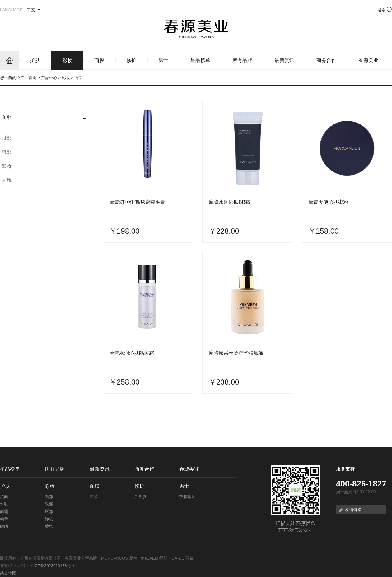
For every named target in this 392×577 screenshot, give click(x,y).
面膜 (99, 60)
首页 (32, 78)
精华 (4, 519)
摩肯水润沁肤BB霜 (229, 202)
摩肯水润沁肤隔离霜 (132, 353)
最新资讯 (284, 60)
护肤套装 (187, 497)
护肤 (35, 60)
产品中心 (49, 78)
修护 (131, 60)
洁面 (4, 497)
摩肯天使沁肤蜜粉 (328, 202)
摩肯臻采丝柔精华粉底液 (236, 353)
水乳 (4, 504)
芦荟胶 (140, 497)
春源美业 (368, 60)
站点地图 (8, 573)
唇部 (7, 152)
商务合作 (326, 60)
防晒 (4, 526)
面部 (7, 117)
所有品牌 (242, 60)
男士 (163, 60)
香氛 (7, 180)
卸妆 (7, 166)
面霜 (4, 511)
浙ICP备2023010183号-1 (52, 566)
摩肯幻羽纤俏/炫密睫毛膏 (137, 202)
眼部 (7, 138)
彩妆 (67, 60)
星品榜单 (200, 60)
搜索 (385, 10)
